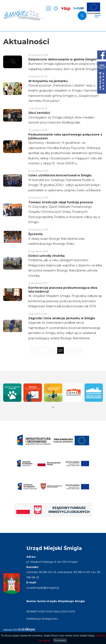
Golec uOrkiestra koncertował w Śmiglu (60, 175)
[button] (53, 407)
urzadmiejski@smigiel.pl (43, 588)
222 (69, 350)
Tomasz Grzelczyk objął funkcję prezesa (61, 202)
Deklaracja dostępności (42, 619)
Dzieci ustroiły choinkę (47, 256)
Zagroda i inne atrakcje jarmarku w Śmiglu (62, 318)
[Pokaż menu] (98, 16)
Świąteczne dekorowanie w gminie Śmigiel (63, 59)
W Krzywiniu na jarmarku (48, 81)
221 (61, 350)
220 (52, 350)
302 (78, 350)
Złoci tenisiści (39, 113)
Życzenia (35, 234)
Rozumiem (60, 640)
